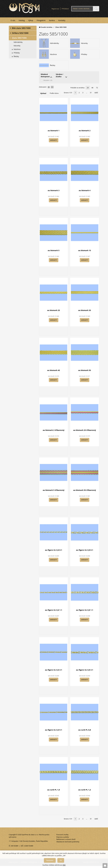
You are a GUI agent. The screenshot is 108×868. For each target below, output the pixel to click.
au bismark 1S (85, 253)
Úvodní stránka (46, 27)
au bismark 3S (85, 313)
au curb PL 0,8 (85, 732)
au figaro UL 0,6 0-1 (54, 552)
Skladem (46, 83)
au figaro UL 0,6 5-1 (54, 732)
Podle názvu (54, 96)
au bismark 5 (54, 253)
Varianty (54, 143)
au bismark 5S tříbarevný (85, 492)
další (96, 95)
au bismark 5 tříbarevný (54, 492)
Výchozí (43, 96)
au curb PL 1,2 (85, 792)
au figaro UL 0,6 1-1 (54, 612)
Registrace (55, 9)
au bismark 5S (85, 373)
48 (93, 90)
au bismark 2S (54, 313)
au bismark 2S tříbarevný (85, 432)
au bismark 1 (54, 133)
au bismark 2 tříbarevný (54, 432)
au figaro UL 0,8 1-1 (85, 612)
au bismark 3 (54, 193)
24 (88, 90)
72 (97, 90)
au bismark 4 (85, 193)
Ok (61, 860)
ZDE (64, 865)
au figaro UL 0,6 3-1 (54, 672)
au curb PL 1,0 (54, 792)
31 (91, 95)
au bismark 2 (85, 133)
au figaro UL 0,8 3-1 (85, 672)
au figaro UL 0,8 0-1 (85, 552)
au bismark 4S (54, 373)
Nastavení (50, 860)
